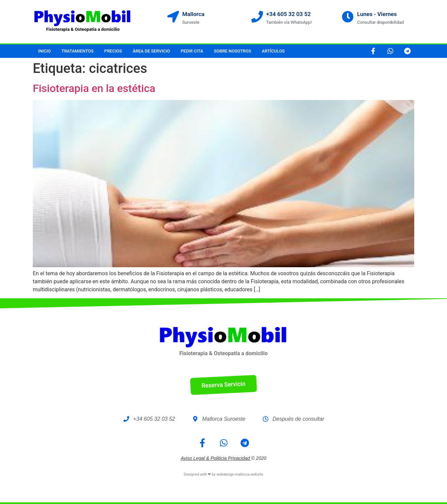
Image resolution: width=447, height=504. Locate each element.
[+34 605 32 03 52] (257, 17)
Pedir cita (192, 51)
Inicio (44, 51)
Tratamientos (78, 51)
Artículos (273, 51)
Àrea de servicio (151, 51)
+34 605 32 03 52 (289, 14)
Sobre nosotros (232, 51)
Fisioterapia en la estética (94, 88)
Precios (113, 51)
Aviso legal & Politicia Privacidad (215, 458)
